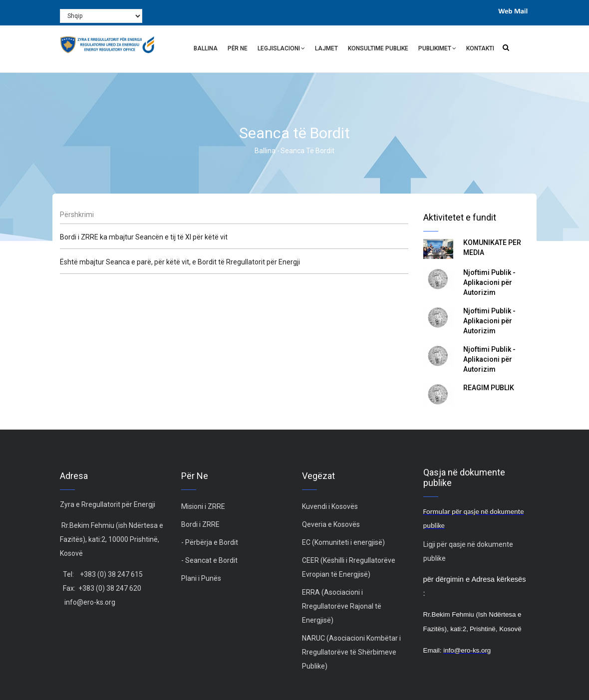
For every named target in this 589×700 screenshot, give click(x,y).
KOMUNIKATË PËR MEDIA (492, 247)
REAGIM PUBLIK (489, 388)
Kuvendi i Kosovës (330, 506)
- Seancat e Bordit (209, 560)
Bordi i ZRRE (200, 524)
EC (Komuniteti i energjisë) (343, 542)
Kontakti (480, 48)
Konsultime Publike (378, 48)
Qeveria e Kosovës (331, 524)
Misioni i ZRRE (203, 506)
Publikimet (437, 50)
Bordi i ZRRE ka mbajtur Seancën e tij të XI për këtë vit (144, 237)
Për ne (238, 48)
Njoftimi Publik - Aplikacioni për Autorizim (489, 282)
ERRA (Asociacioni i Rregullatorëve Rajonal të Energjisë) (342, 606)
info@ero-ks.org (90, 602)
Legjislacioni (281, 50)
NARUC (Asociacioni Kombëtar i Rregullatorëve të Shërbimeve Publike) (351, 652)
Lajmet (326, 48)
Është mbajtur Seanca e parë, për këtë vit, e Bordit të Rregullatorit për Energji (180, 262)
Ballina (206, 48)
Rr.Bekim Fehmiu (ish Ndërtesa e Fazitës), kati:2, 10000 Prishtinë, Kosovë (112, 539)
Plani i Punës (201, 578)
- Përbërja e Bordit (210, 542)
